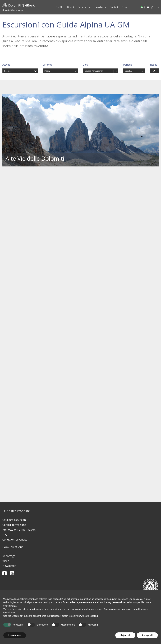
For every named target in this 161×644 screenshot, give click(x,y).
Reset (153, 65)
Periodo (128, 65)
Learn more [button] (15, 635)
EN (158, 7)
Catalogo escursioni (14, 520)
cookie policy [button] (10, 606)
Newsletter (9, 566)
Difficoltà (48, 65)
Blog (124, 7)
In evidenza (100, 7)
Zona (86, 65)
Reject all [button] (125, 635)
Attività (70, 7)
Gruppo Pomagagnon (94, 71)
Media (47, 71)
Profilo (60, 7)
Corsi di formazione (14, 525)
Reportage (9, 556)
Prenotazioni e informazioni (19, 530)
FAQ (5, 535)
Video (6, 561)
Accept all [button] (147, 635)
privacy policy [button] (117, 599)
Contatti (114, 7)
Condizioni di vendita (15, 540)
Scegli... (8, 71)
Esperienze (84, 7)
